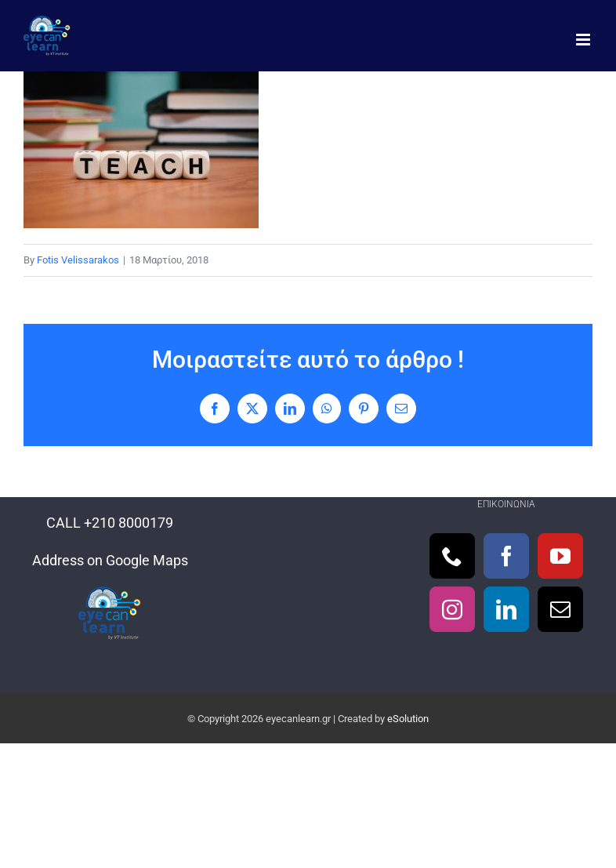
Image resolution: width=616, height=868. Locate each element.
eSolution (408, 719)
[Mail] (560, 609)
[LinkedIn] (506, 609)
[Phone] (452, 556)
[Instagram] (452, 609)
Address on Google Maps (110, 560)
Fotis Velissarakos (78, 260)
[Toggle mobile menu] (584, 40)
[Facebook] (506, 556)
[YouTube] (560, 556)
